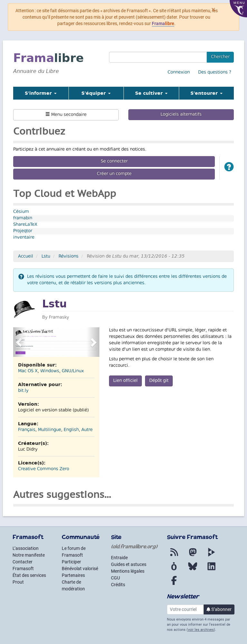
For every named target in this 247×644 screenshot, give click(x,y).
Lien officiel (125, 381)
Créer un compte (114, 174)
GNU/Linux (73, 371)
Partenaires (73, 575)
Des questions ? (215, 73)
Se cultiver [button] (151, 93)
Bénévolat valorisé (80, 569)
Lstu (46, 257)
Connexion (179, 73)
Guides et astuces (129, 564)
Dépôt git (159, 381)
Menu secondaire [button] (66, 115)
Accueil (26, 257)
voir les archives (201, 630)
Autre (87, 430)
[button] (229, 168)
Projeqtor (23, 231)
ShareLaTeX (25, 225)
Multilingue (50, 430)
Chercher (220, 57)
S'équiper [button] (96, 93)
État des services (29, 575)
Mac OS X (28, 371)
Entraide (119, 558)
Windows (50, 371)
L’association (26, 548)
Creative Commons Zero (44, 469)
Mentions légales (128, 571)
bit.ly (23, 391)
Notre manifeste (29, 555)
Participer (71, 562)
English (71, 430)
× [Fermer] (213, 10)
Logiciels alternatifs (181, 115)
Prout (18, 582)
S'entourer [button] (206, 93)
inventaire (24, 238)
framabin (23, 218)
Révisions (69, 257)
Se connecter (114, 162)
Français (27, 430)
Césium (21, 212)
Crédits (118, 585)
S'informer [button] (41, 93)
